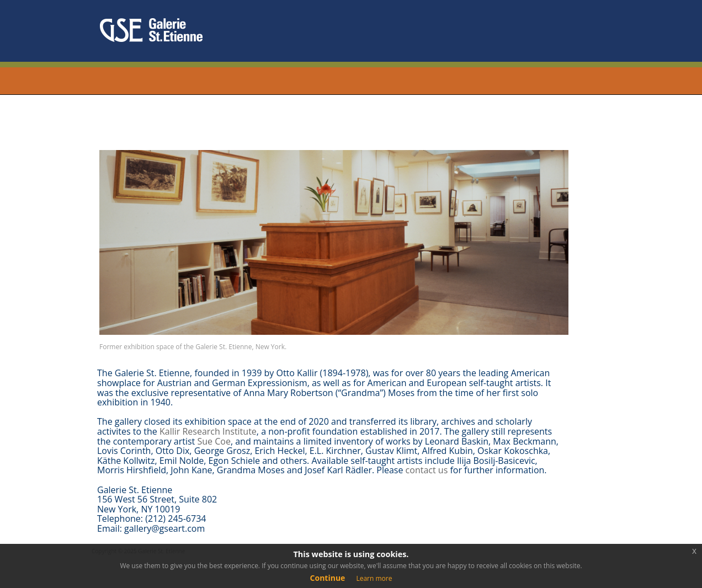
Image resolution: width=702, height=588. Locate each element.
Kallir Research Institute (208, 431)
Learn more (374, 578)
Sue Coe (214, 441)
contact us (427, 470)
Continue (328, 578)
